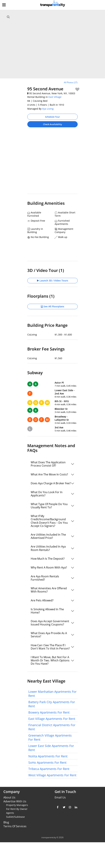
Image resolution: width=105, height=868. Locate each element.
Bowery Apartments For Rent (49, 712)
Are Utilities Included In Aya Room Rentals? (48, 548)
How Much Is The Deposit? (48, 559)
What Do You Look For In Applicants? (47, 494)
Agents (10, 813)
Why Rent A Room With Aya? (49, 567)
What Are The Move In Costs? (49, 474)
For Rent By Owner (17, 809)
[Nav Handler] (4, 5)
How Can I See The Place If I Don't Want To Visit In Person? (50, 647)
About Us (9, 797)
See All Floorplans (53, 306)
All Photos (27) (71, 82)
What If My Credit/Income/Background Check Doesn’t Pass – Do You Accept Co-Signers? (49, 521)
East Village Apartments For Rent (52, 719)
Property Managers (17, 805)
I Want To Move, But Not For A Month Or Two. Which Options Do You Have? (50, 660)
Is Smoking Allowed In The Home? (47, 611)
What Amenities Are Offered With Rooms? (49, 590)
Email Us (60, 797)
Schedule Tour (53, 117)
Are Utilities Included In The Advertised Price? (48, 536)
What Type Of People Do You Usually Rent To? (49, 506)
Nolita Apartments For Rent (48, 756)
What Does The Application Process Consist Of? (48, 464)
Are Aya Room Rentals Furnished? (45, 578)
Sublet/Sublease (15, 817)
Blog (6, 822)
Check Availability (53, 124)
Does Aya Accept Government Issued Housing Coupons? (50, 623)
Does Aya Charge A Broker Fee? (51, 483)
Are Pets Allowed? (42, 600)
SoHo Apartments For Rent (47, 762)
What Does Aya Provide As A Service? (49, 635)
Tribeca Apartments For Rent (49, 769)
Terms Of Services (15, 826)
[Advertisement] (53, 150)
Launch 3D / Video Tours (53, 280)
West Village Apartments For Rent (52, 775)
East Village (55, 97)
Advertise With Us (15, 801)
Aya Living (48, 109)
